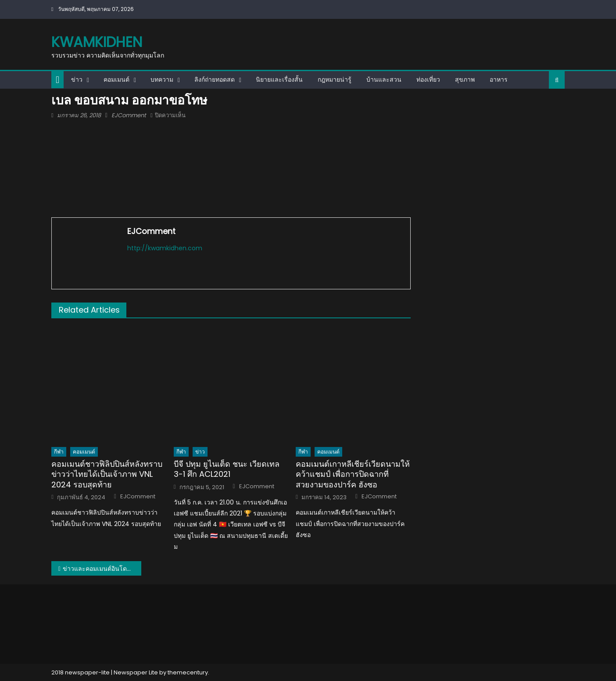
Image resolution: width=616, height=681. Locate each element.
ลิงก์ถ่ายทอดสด (215, 79)
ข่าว (77, 79)
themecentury (188, 672)
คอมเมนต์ (116, 79)
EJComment (129, 115)
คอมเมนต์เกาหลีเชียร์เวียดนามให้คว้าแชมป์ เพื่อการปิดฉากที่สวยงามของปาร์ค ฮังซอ (353, 474)
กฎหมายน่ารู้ (335, 79)
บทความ (162, 79)
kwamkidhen (97, 42)
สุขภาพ (465, 79)
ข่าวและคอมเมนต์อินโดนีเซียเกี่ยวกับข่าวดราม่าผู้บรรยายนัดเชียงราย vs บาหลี (102, 569)
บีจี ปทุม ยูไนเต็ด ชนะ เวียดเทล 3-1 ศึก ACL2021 (227, 469)
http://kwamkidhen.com (165, 248)
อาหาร (499, 79)
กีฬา (59, 452)
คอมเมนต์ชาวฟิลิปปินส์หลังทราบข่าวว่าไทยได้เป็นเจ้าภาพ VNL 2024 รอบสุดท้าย (107, 474)
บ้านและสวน (384, 79)
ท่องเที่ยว (428, 79)
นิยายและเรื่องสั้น (279, 79)
